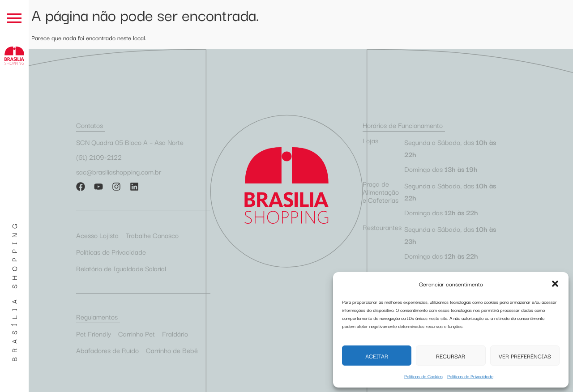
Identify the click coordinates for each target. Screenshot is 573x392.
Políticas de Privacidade (470, 376)
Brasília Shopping (14, 290)
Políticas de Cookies (423, 376)
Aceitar (377, 356)
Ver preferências (525, 356)
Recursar (451, 356)
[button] (555, 284)
